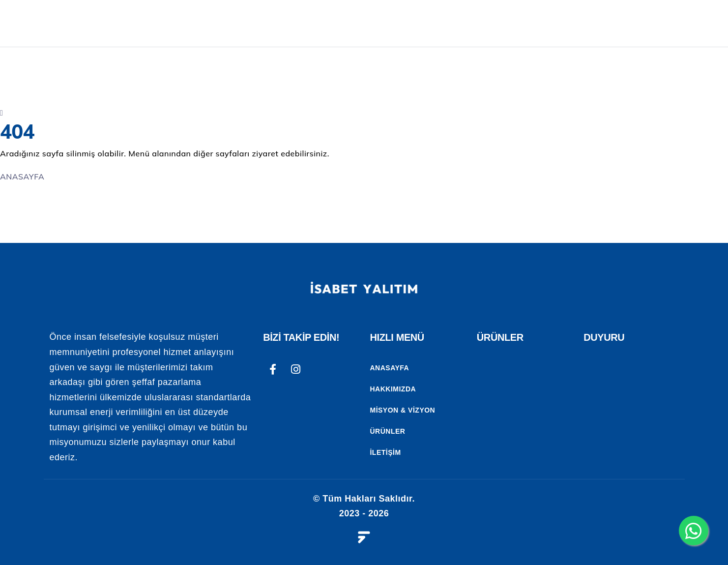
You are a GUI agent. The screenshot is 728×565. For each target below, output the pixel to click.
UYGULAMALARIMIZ (504, 23)
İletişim (385, 452)
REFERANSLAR (606, 23)
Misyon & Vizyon (402, 410)
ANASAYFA (339, 23)
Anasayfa (389, 368)
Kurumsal (409, 23)
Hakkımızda (393, 389)
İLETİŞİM (678, 23)
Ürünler (387, 431)
